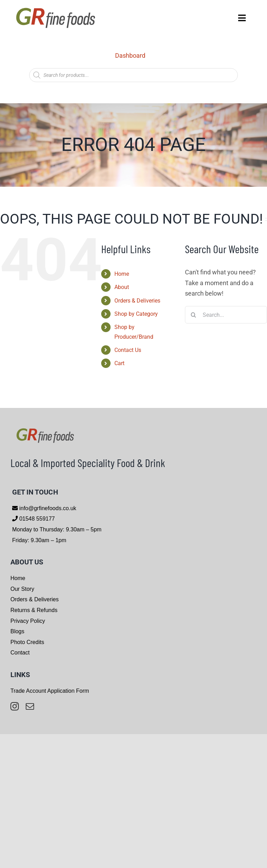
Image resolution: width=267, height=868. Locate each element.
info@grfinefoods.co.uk (47, 508)
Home (122, 274)
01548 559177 (36, 519)
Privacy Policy (28, 621)
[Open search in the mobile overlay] (133, 75)
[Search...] (226, 315)
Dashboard (130, 55)
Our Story (22, 589)
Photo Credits (27, 642)
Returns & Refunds (34, 610)
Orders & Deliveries (137, 301)
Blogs (17, 631)
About (122, 287)
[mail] (30, 706)
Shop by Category (136, 314)
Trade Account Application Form (50, 691)
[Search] (194, 315)
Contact (20, 653)
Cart (119, 363)
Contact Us (128, 350)
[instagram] (15, 706)
